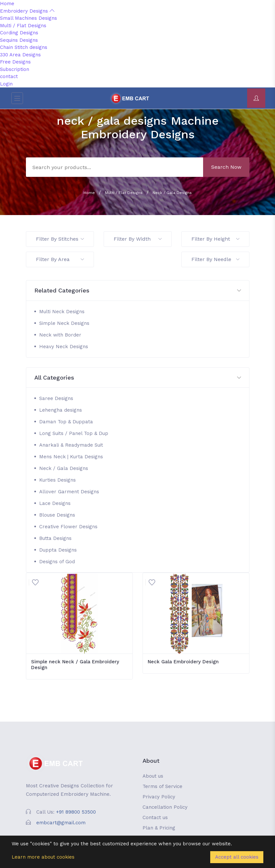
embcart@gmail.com (61, 823)
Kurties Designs (57, 480)
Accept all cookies (237, 857)
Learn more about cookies (43, 857)
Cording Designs (19, 33)
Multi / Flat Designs (23, 26)
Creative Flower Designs (68, 527)
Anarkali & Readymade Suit (71, 445)
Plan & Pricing (159, 828)
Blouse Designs (57, 515)
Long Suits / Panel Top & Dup (74, 433)
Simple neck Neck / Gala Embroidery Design (75, 665)
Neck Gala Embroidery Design (183, 662)
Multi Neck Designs (62, 312)
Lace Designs (55, 503)
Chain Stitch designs (24, 47)
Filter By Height (215, 239)
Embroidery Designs (27, 11)
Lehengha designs (61, 410)
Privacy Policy (159, 797)
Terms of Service (162, 786)
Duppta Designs (58, 550)
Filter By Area (60, 259)
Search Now (226, 167)
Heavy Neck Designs (64, 347)
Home (7, 4)
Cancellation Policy (165, 807)
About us (153, 776)
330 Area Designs (20, 55)
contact (9, 76)
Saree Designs (56, 398)
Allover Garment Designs (69, 492)
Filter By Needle (215, 259)
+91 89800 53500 (76, 812)
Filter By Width (138, 239)
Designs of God (57, 562)
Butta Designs (55, 538)
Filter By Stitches (60, 239)
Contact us (155, 817)
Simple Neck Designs (64, 323)
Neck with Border (60, 335)
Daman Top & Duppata (66, 422)
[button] (138, 291)
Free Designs (15, 62)
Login (6, 84)
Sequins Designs (19, 40)
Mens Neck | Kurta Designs (71, 457)
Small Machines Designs (29, 18)
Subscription (15, 69)
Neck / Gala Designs (172, 193)
